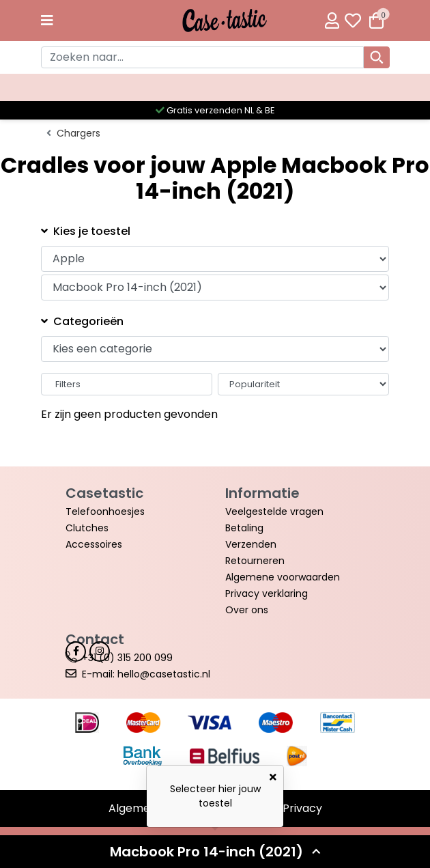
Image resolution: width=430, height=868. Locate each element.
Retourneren (255, 561)
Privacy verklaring (267, 593)
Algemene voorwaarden (283, 577)
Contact (95, 639)
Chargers (78, 133)
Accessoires (94, 544)
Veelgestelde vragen (274, 512)
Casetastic (104, 493)
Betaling (244, 528)
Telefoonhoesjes (105, 512)
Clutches (87, 528)
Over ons (247, 610)
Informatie (262, 493)
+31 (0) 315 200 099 (127, 658)
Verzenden (251, 544)
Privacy (302, 808)
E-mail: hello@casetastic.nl (146, 674)
